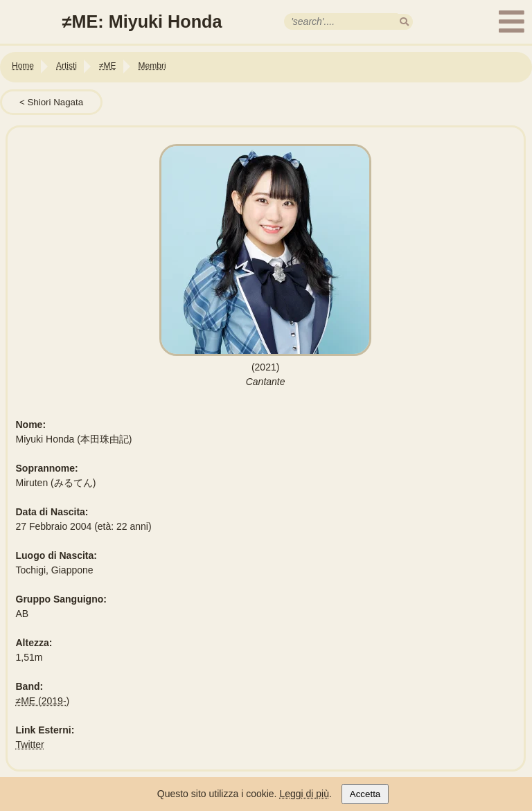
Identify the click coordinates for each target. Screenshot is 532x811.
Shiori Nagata (55, 102)
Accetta (365, 794)
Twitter (30, 745)
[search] (404, 22)
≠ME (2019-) (43, 701)
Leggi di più (304, 794)
